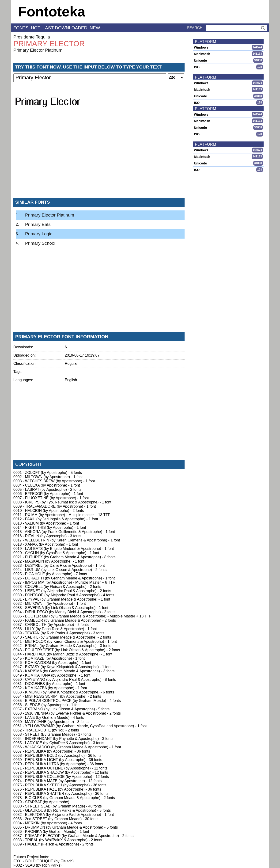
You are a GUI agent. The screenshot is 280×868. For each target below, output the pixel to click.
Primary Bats (38, 224)
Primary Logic (39, 234)
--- (15, 55)
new (95, 28)
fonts (21, 28)
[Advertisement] (99, 159)
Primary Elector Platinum (38, 50)
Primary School (40, 243)
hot (35, 28)
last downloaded (65, 28)
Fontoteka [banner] (52, 12)
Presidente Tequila (32, 37)
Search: (195, 28)
